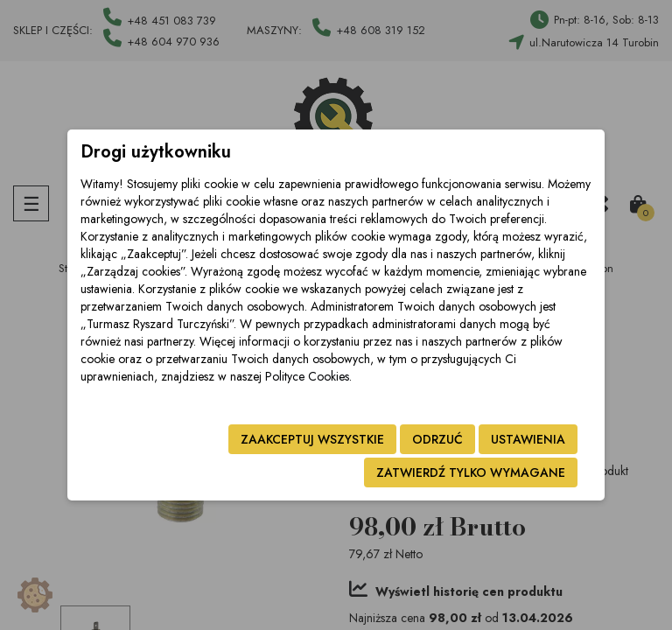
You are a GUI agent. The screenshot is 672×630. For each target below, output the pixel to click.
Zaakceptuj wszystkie (312, 439)
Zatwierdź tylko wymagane (471, 472)
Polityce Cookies (307, 376)
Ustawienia (528, 439)
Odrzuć (437, 439)
